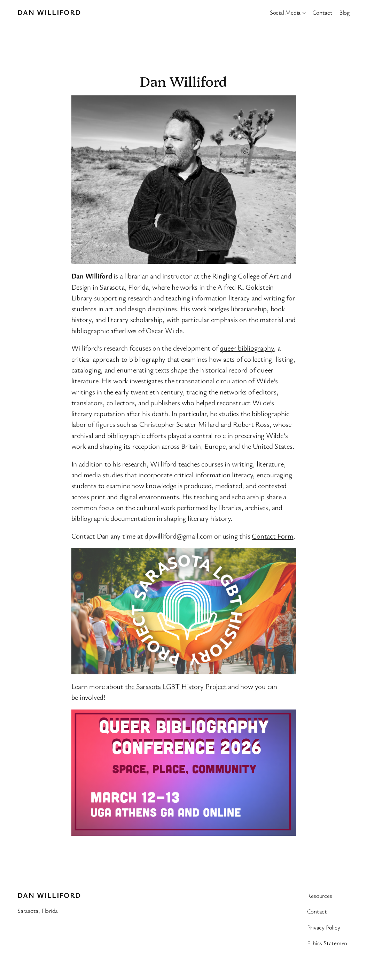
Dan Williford (49, 12)
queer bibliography (247, 348)
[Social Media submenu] (304, 12)
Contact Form (272, 536)
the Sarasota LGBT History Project (176, 686)
